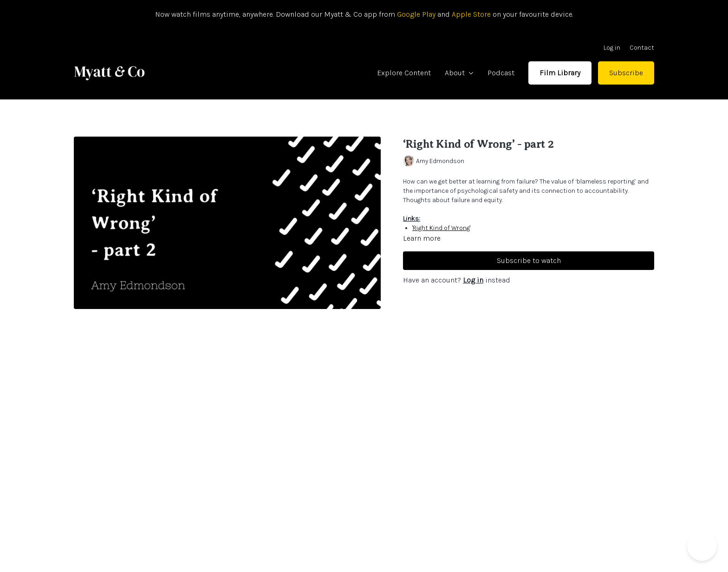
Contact (642, 48)
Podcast (501, 73)
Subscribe (626, 73)
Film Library (560, 73)
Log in (612, 48)
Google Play (415, 14)
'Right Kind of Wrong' (441, 228)
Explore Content (404, 73)
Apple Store (471, 14)
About (459, 73)
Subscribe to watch (529, 260)
